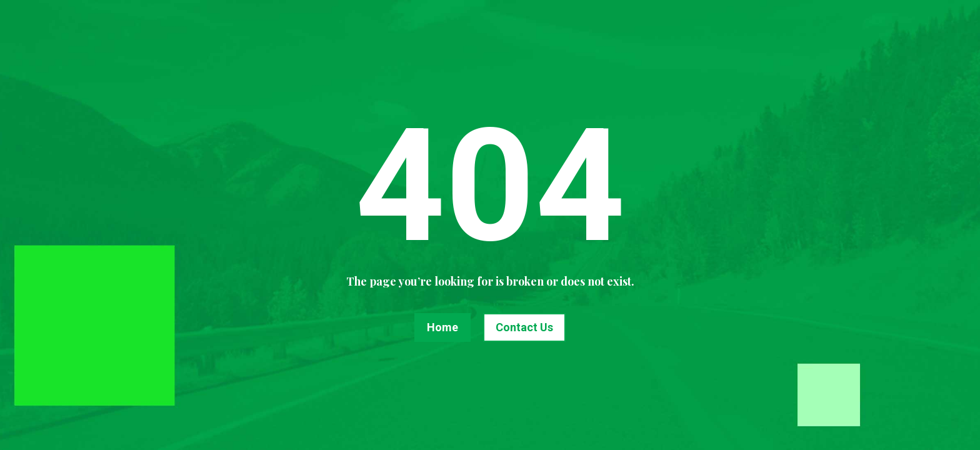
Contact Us (524, 327)
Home (442, 327)
